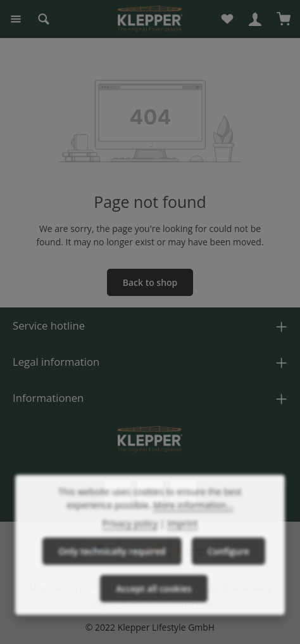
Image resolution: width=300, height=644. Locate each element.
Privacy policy (130, 534)
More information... (193, 516)
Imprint (182, 534)
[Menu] (16, 19)
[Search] (44, 19)
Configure (228, 562)
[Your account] (255, 19)
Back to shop (150, 282)
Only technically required (112, 562)
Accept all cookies (154, 599)
